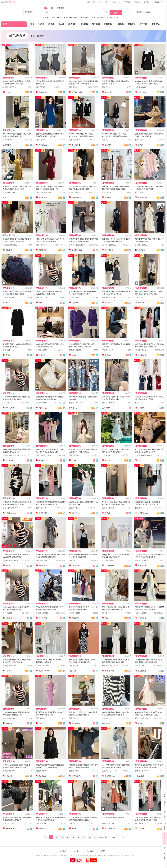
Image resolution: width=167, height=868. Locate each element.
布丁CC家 (7, 303)
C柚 (106, 618)
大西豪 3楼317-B (75, 613)
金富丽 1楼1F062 (9, 666)
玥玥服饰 (42, 460)
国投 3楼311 (107, 140)
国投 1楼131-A (41, 298)
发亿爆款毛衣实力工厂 (110, 776)
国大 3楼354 (107, 192)
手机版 (128, 2)
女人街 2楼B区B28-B (110, 245)
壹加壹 (8, 566)
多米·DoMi (76, 513)
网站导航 (148, 2)
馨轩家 (107, 303)
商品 (46, 8)
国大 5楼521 (74, 823)
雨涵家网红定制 (44, 250)
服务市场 (156, 24)
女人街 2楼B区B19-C (77, 245)
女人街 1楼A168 (75, 192)
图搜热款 (108, 24)
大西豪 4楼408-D (42, 666)
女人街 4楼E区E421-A (143, 455)
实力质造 (96, 24)
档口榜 (51, 24)
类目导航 (6, 24)
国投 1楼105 (41, 140)
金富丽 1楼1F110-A (109, 508)
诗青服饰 (141, 408)
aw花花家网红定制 (11, 408)
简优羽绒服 (142, 566)
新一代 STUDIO (44, 618)
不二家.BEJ (140, 776)
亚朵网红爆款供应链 (143, 671)
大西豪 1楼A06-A (142, 771)
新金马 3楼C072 (75, 350)
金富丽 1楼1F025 (142, 560)
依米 (5, 197)
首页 (88, 2)
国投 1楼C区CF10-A (10, 508)
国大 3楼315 (74, 718)
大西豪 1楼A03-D (9, 87)
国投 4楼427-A (41, 560)
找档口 (41, 24)
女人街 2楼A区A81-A (11, 560)
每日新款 (84, 24)
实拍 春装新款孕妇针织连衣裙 (113, 817)
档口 (52, 8)
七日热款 (120, 24)
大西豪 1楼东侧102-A (11, 245)
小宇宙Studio (110, 566)
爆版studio (101, 17)
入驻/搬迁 (139, 12)
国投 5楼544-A (8, 350)
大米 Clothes (143, 92)
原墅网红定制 (77, 92)
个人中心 (97, 2)
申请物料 (148, 12)
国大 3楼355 (7, 140)
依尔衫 (74, 829)
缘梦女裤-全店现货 (70, 17)
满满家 (140, 145)
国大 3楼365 (7, 613)
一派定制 (9, 671)
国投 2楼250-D (8, 823)
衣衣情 (41, 723)
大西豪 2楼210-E (75, 771)
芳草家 (107, 513)
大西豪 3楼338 (108, 455)
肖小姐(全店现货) (110, 460)
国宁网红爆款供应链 (143, 355)
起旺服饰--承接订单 (77, 197)
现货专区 (72, 24)
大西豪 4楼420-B (42, 613)
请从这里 (8, 2)
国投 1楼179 (107, 613)
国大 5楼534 (107, 87)
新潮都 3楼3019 (108, 823)
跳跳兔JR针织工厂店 (11, 723)
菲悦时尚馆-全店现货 (77, 566)
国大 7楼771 (74, 560)
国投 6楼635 (140, 192)
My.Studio (75, 303)
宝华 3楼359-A (108, 350)
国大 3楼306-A (108, 560)
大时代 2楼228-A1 (10, 771)
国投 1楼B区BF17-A (43, 192)
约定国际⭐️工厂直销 (11, 618)
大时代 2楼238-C (9, 718)
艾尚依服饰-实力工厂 (108, 408)
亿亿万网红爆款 (44, 513)
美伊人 (41, 303)
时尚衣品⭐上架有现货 (11, 513)
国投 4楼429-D (41, 823)
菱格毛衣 (46, 17)
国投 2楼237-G (8, 403)
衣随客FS (75, 618)
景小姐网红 (76, 723)
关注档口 (144, 24)
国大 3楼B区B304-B (143, 718)
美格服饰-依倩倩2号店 (11, 829)
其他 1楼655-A (108, 718)
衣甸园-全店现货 (44, 145)
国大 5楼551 (74, 87)
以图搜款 (61, 8)
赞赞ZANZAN (143, 303)
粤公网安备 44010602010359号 (91, 855)
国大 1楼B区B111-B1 (44, 455)
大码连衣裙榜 (56, 17)
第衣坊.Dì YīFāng (77, 776)
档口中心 (117, 2)
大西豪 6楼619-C (9, 192)
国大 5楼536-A (74, 455)
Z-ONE (8, 92)
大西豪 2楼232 (41, 350)
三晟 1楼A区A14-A (109, 771)
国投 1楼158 (140, 508)
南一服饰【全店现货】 (77, 145)
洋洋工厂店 (43, 408)
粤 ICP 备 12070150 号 (69, 855)
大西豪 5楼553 (41, 403)
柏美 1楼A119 (41, 508)
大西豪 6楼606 (141, 87)
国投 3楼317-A (141, 403)
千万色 (8, 355)
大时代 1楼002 (141, 613)
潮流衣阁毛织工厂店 (44, 197)
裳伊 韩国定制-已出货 (110, 92)
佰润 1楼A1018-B (109, 298)
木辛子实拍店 (143, 197)
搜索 (116, 13)
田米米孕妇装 (140, 250)
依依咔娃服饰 (77, 250)
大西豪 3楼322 (74, 508)
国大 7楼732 (41, 87)
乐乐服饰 (9, 250)
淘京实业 (72, 671)
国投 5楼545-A (41, 245)
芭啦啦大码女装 (113, 17)
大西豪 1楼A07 (75, 298)
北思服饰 (108, 355)
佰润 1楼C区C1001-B (110, 666)
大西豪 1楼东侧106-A (11, 455)
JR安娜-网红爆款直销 (110, 671)
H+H (140, 460)
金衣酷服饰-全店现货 (87, 17)
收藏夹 (107, 2)
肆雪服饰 (42, 355)
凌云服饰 (108, 145)
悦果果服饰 (7, 145)
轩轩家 (74, 355)
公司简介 (63, 851)
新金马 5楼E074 (108, 403)
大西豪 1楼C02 (141, 666)
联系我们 (104, 851)
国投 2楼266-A (74, 140)
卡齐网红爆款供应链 (143, 513)
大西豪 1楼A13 (8, 298)
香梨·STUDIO (44, 671)
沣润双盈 (75, 460)
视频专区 (132, 24)
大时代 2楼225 (141, 298)
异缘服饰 (108, 197)
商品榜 (61, 24)
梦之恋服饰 (109, 250)
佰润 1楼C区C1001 (142, 350)
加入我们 (90, 851)
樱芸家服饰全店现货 (11, 460)
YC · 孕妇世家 (110, 829)
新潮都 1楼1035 (141, 245)
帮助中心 (138, 2)
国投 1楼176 (74, 666)
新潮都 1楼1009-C (76, 403)
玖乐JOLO (42, 776)
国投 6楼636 (41, 718)
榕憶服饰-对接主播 (44, 566)
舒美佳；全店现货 (75, 408)
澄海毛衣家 (142, 618)
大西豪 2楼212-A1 (43, 771)
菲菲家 (140, 723)
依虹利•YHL (43, 92)
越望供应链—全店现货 (108, 723)
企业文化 (77, 851)
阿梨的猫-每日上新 (44, 829)
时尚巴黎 (9, 776)
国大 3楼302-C (141, 140)
